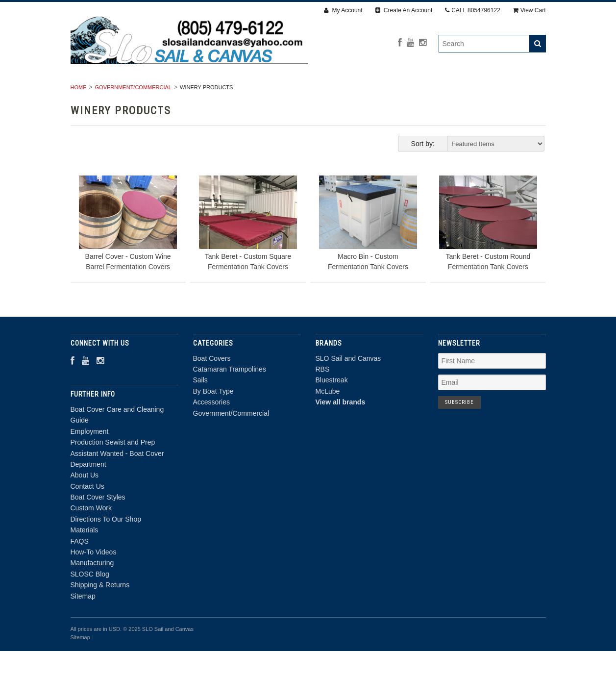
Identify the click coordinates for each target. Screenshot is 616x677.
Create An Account (404, 10)
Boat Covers (106, 92)
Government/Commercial (487, 92)
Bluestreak (332, 406)
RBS (323, 395)
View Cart (530, 10)
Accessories (396, 92)
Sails (272, 92)
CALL (473, 10)
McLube (328, 417)
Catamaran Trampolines (196, 92)
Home (79, 113)
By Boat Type (328, 92)
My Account (343, 10)
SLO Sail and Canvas (348, 384)
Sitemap (83, 622)
